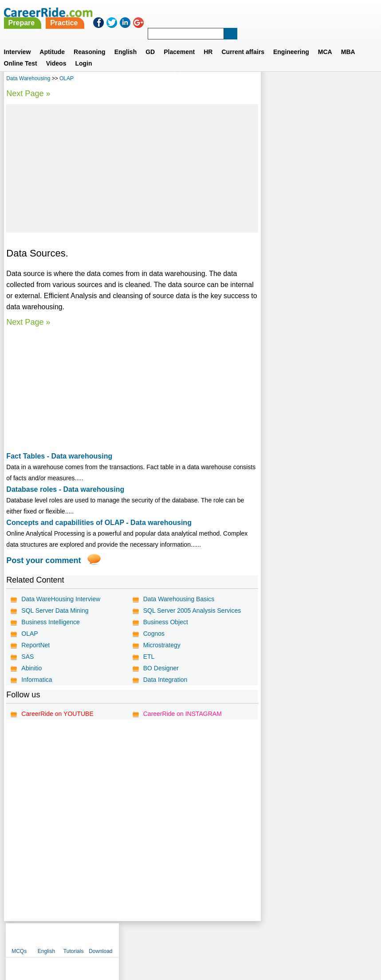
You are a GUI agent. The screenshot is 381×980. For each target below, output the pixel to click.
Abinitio (31, 668)
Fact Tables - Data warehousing (59, 456)
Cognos (154, 634)
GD (150, 41)
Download (357, 80)
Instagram (288, 938)
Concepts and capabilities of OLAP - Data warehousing (99, 523)
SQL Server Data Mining (55, 611)
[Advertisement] (132, 168)
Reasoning (90, 41)
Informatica (37, 680)
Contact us (146, 938)
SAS (27, 657)
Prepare (161, 12)
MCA (325, 41)
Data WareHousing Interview (61, 599)
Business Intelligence (51, 622)
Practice (204, 12)
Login (83, 53)
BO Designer (161, 668)
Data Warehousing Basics (179, 599)
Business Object (166, 622)
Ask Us (223, 938)
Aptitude (52, 41)
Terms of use (187, 938)
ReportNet (35, 645)
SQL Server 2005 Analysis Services (192, 611)
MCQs (276, 80)
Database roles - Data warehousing (65, 489)
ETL (149, 657)
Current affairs (243, 41)
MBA (348, 41)
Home (81, 938)
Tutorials (330, 80)
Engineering (291, 41)
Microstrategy (162, 645)
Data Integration (165, 680)
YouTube (253, 938)
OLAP (67, 78)
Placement (179, 41)
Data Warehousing (28, 78)
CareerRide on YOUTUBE (57, 714)
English (126, 41)
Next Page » (28, 93)
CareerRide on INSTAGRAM (183, 714)
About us (110, 938)
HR (208, 41)
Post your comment (43, 560)
